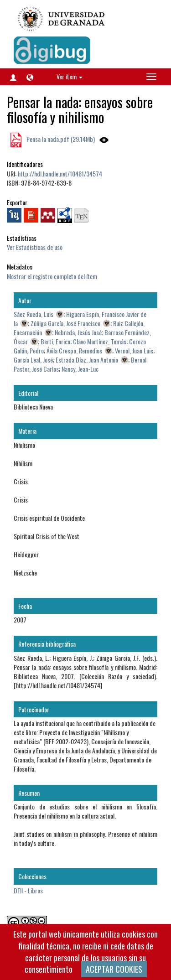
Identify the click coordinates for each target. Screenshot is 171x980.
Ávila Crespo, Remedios (74, 350)
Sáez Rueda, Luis (34, 314)
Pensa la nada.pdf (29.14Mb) (60, 139)
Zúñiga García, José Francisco (65, 323)
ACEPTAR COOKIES (114, 969)
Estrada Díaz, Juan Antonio (87, 360)
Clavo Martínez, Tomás (100, 341)
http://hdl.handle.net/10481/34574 (60, 174)
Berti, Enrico (55, 341)
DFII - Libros (28, 890)
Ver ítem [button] (70, 76)
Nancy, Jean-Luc (80, 369)
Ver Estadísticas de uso (35, 247)
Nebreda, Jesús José (78, 332)
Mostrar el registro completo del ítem (52, 276)
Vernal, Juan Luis (134, 350)
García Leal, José (33, 360)
